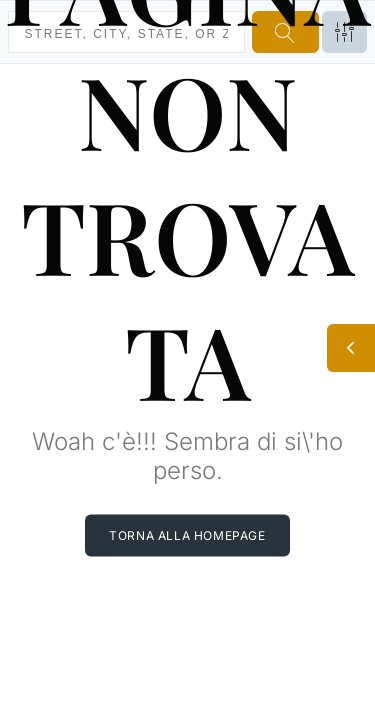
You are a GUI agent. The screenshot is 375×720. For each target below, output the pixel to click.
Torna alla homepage (187, 534)
